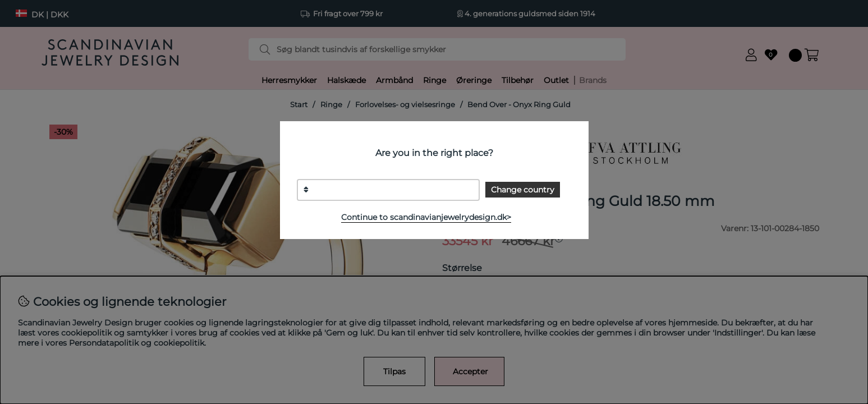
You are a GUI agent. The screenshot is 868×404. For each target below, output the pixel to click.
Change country (523, 190)
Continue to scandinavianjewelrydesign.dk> (426, 217)
